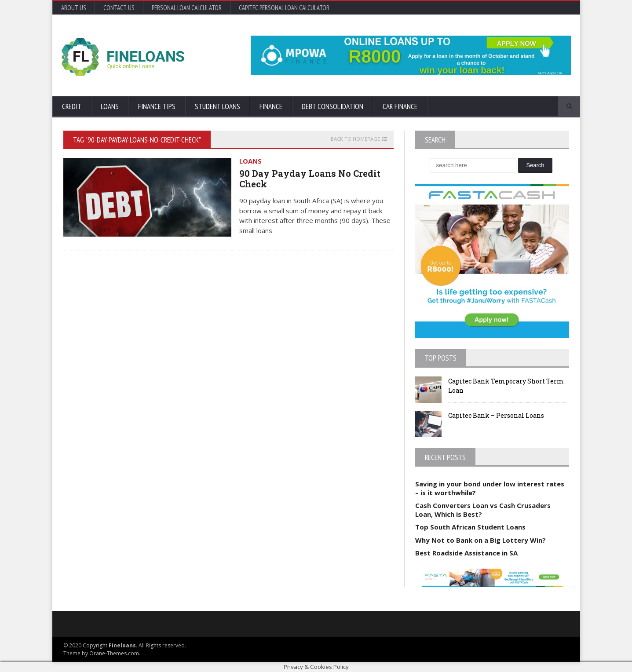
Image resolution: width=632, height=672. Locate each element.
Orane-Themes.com (114, 653)
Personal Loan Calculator (187, 8)
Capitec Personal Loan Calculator (284, 8)
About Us (74, 8)
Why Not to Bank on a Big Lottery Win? (480, 540)
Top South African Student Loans (470, 527)
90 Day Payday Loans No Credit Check (310, 179)
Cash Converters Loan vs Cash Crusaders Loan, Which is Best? (483, 510)
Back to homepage (355, 139)
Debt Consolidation (332, 106)
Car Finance (400, 106)
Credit (72, 106)
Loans (110, 106)
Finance (271, 106)
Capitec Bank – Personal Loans (496, 415)
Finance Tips (157, 106)
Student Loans (217, 106)
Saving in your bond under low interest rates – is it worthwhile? (490, 488)
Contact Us (119, 8)
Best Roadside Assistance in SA (466, 553)
